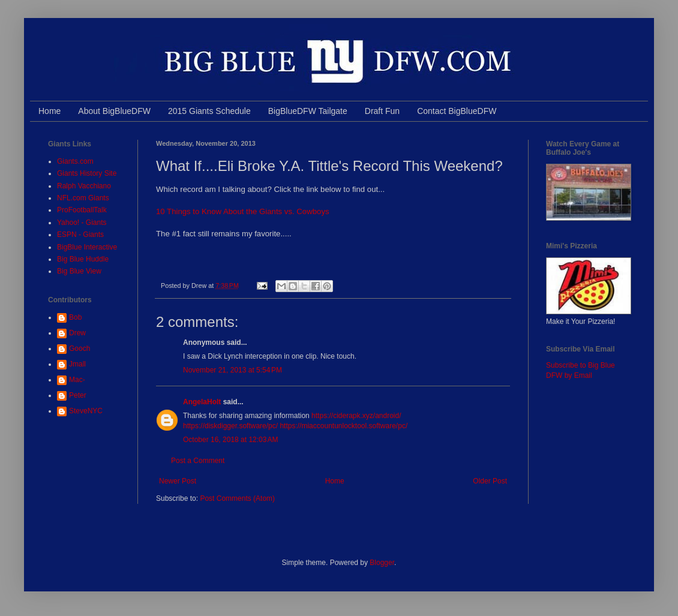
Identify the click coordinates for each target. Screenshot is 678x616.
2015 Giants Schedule (209, 111)
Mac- (77, 380)
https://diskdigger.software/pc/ (230, 426)
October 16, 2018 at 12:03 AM (230, 440)
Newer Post (178, 481)
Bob (75, 317)
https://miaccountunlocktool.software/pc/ (343, 426)
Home (49, 111)
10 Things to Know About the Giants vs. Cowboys (243, 211)
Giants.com (75, 161)
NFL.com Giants (83, 198)
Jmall (77, 364)
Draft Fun (382, 111)
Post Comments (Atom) (237, 498)
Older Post (490, 481)
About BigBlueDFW (114, 111)
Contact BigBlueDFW (457, 111)
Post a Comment (198, 461)
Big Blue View (79, 271)
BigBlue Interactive (87, 247)
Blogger (382, 563)
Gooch (79, 348)
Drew (77, 333)
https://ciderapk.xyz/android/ (356, 416)
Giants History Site (87, 173)
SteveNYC (86, 411)
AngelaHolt (202, 402)
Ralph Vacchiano (84, 186)
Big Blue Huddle (83, 259)
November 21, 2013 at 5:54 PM (232, 370)
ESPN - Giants (80, 235)
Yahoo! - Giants (82, 223)
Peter (78, 395)
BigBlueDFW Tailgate (308, 111)
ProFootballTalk (82, 210)
